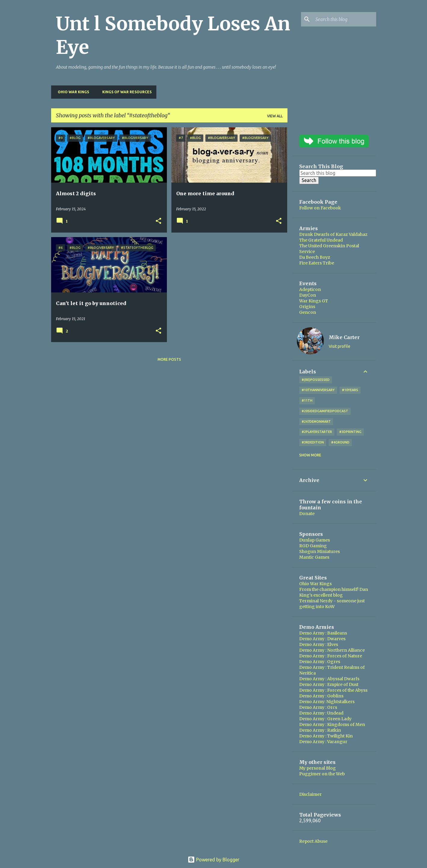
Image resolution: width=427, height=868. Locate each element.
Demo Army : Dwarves (322, 639)
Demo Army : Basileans (323, 633)
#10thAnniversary (318, 390)
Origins (307, 307)
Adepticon (310, 289)
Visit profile (339, 346)
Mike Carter (344, 337)
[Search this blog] (345, 19)
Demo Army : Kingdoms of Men (332, 724)
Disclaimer (310, 794)
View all (275, 116)
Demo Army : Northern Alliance (332, 650)
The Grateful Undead (321, 240)
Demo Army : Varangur (323, 742)
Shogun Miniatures (319, 551)
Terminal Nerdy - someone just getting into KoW (332, 604)
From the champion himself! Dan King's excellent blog (334, 592)
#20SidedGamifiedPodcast (325, 411)
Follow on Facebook (320, 208)
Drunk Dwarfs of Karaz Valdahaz (333, 234)
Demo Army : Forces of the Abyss (333, 690)
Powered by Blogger (213, 860)
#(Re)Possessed (316, 380)
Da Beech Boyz (315, 257)
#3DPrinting (350, 432)
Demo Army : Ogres (320, 662)
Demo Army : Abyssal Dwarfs (329, 679)
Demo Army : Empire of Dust (329, 684)
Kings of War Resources (125, 92)
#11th (307, 400)
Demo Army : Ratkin (320, 730)
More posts (169, 359)
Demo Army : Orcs (318, 707)
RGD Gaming (313, 546)
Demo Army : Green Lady (325, 719)
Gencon (308, 312)
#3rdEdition (313, 442)
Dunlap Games (315, 540)
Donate (307, 514)
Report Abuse (313, 841)
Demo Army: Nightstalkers (327, 702)
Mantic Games (314, 557)
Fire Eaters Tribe (317, 263)
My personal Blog (318, 768)
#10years (350, 390)
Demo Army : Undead (321, 713)
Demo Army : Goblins (321, 696)
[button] (158, 221)
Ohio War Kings (72, 92)
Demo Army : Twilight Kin (326, 736)
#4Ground (340, 442)
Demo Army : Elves (319, 644)
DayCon (308, 295)
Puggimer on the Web (322, 774)
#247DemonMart (316, 422)
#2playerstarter (317, 432)
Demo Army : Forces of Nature (331, 656)
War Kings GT (314, 301)
